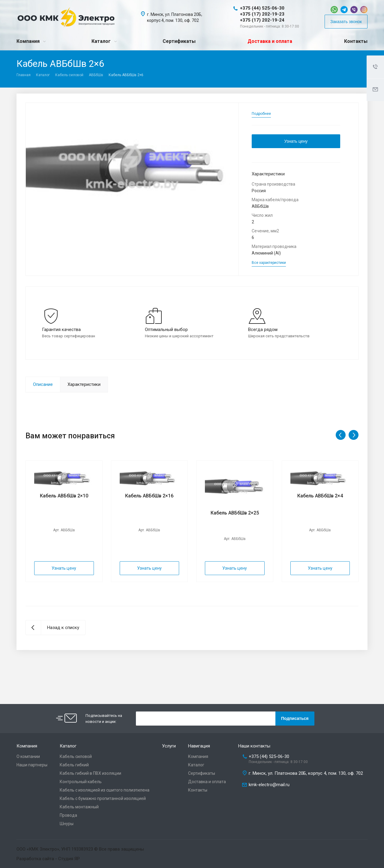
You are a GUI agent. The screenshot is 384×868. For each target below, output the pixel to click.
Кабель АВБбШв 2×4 (320, 496)
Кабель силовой (69, 75)
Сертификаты (179, 41)
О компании (28, 756)
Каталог (101, 41)
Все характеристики (269, 263)
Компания (28, 41)
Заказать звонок (346, 22)
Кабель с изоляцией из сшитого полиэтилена (105, 790)
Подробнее (261, 114)
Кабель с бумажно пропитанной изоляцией (103, 798)
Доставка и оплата (270, 41)
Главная (24, 75)
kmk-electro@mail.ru (269, 785)
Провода (68, 815)
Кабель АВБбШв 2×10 (64, 496)
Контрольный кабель (81, 782)
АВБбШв (96, 75)
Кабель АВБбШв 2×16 (149, 496)
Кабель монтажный (79, 807)
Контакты (356, 41)
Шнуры (67, 824)
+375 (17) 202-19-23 (262, 14)
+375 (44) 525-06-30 (262, 8)
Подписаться (295, 718)
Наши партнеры (32, 765)
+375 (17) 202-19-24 (262, 20)
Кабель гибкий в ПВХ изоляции (90, 773)
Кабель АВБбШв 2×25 (235, 513)
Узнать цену (296, 141)
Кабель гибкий (74, 765)
